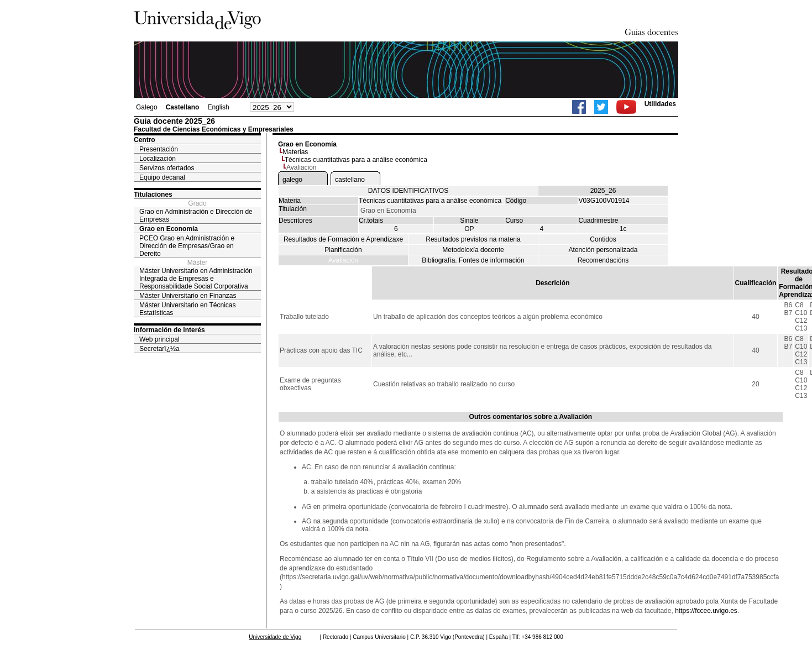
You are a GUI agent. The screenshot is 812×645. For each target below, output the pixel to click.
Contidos (603, 239)
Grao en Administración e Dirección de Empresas (196, 216)
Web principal (159, 339)
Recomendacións (603, 260)
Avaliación (343, 260)
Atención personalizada (603, 250)
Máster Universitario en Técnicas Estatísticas (188, 309)
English (218, 107)
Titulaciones (153, 195)
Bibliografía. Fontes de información (473, 260)
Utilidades (660, 104)
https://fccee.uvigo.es (706, 611)
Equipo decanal (162, 177)
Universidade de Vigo (275, 637)
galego (292, 180)
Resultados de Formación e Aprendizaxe (343, 239)
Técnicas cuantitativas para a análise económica (356, 160)
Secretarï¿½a (159, 349)
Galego (147, 107)
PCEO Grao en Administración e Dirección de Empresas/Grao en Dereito (187, 246)
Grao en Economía (169, 229)
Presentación (159, 149)
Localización (158, 159)
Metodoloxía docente (473, 250)
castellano (350, 180)
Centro (145, 140)
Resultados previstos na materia (473, 239)
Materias (295, 152)
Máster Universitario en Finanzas (188, 296)
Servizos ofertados (167, 168)
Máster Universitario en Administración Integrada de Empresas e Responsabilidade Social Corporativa (196, 279)
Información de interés (169, 330)
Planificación (343, 250)
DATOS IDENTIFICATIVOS (408, 191)
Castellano (183, 107)
